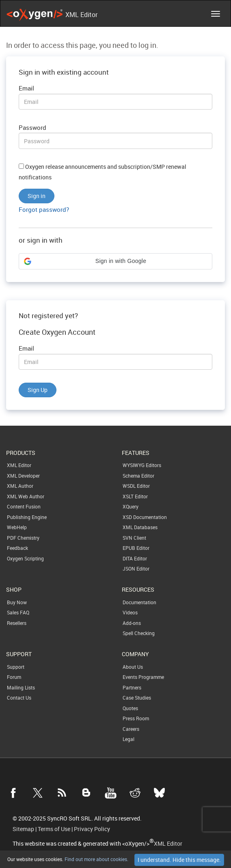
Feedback (17, 548)
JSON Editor (136, 569)
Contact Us (19, 698)
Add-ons (132, 623)
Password (32, 127)
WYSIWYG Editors (142, 465)
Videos (130, 612)
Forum (14, 677)
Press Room (136, 718)
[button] (115, 261)
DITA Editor (135, 558)
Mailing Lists (21, 687)
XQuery (131, 506)
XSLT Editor (135, 496)
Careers (131, 729)
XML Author (20, 486)
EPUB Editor (136, 548)
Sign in (37, 196)
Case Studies (137, 698)
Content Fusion (24, 506)
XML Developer (23, 476)
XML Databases (140, 527)
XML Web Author (26, 496)
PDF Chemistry (23, 538)
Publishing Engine (27, 517)
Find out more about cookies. (96, 859)
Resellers (17, 623)
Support (16, 667)
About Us (133, 667)
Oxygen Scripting (25, 558)
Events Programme (143, 677)
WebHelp (17, 527)
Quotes (130, 708)
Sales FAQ (18, 612)
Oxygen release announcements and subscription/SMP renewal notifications (103, 172)
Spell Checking (139, 633)
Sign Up (38, 390)
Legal (128, 739)
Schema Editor (138, 476)
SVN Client (134, 538)
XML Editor (19, 465)
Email (26, 88)
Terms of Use (54, 829)
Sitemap (23, 829)
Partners (132, 687)
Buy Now (17, 602)
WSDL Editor (136, 486)
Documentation (139, 602)
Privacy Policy (92, 829)
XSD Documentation (145, 517)
